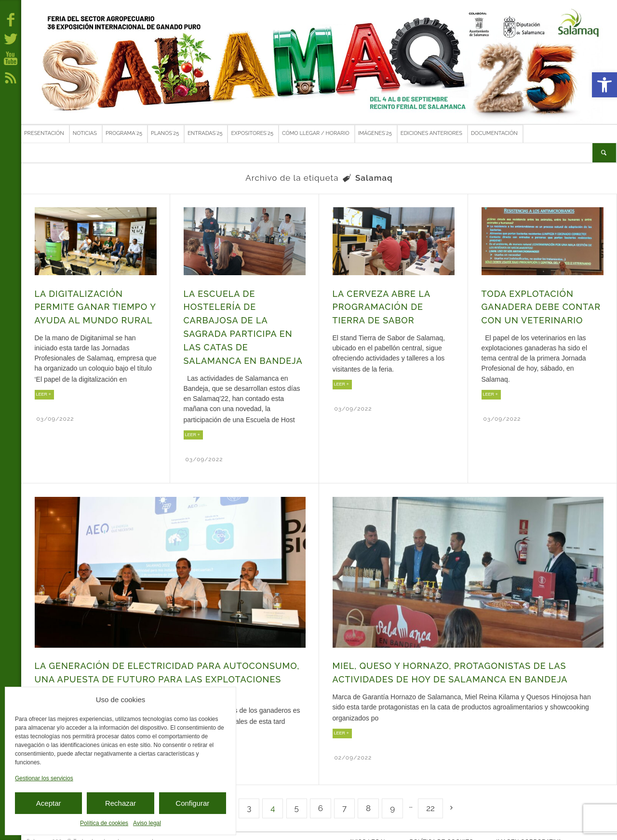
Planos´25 (165, 133)
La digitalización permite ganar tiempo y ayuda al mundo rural (92, 306)
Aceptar (49, 803)
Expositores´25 (252, 133)
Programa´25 (124, 133)
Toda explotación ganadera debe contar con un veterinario (538, 306)
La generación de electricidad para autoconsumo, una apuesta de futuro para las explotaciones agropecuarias (161, 670)
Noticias (85, 133)
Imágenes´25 (375, 133)
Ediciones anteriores (431, 133)
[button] (604, 85)
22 (430, 797)
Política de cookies (104, 823)
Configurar (192, 803)
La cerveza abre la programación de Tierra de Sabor (392, 306)
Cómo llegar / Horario (316, 133)
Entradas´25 (205, 133)
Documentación (494, 133)
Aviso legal (147, 823)
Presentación (44, 133)
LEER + (44, 390)
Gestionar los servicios (44, 778)
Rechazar (121, 803)
